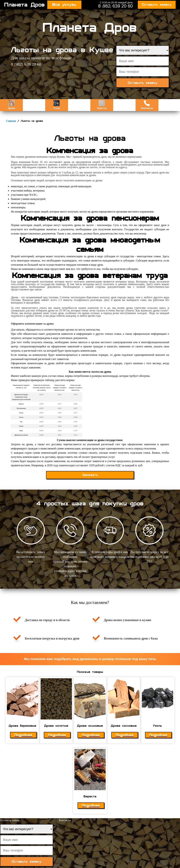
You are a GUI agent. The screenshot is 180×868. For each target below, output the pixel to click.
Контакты (147, 105)
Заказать (90, 475)
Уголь (57, 105)
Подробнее (23, 735)
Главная (11, 121)
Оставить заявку (157, 5)
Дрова (11, 105)
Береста (102, 105)
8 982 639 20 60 (115, 6)
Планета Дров (25, 5)
